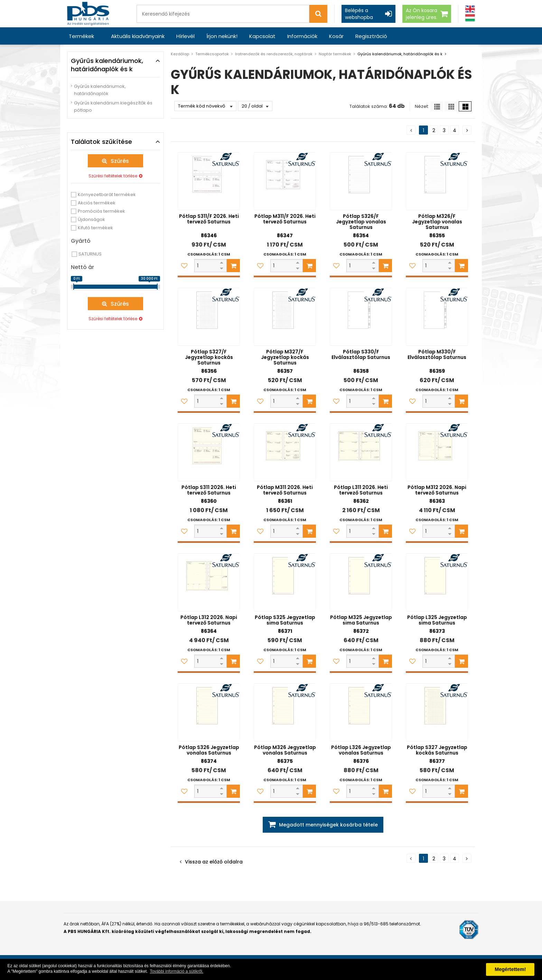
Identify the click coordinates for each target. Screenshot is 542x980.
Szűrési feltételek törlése (113, 176)
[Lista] (437, 106)
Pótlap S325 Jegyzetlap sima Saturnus (285, 620)
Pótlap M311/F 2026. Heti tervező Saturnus (285, 219)
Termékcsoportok (212, 54)
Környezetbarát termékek (107, 195)
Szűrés (120, 161)
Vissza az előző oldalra (214, 862)
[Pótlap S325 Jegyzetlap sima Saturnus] (285, 582)
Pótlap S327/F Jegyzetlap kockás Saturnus (209, 357)
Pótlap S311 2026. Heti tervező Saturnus (209, 490)
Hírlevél (185, 36)
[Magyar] (470, 18)
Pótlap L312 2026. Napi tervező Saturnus (209, 620)
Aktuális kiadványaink (138, 36)
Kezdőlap (180, 54)
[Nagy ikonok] (465, 106)
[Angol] (470, 9)
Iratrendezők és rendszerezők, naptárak (274, 54)
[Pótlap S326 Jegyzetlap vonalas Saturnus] (209, 712)
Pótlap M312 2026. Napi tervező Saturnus (437, 490)
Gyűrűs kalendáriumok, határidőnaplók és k (400, 54)
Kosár (336, 36)
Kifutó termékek (95, 228)
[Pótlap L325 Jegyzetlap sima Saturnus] (437, 582)
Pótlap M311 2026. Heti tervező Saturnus (285, 490)
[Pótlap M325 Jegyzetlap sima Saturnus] (361, 582)
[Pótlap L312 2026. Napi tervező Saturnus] (209, 582)
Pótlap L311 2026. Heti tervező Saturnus (361, 490)
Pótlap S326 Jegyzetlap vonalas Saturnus (209, 750)
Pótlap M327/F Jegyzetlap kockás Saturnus (285, 357)
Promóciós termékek (101, 211)
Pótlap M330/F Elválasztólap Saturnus (437, 354)
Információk (302, 36)
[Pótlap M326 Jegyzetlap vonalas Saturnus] (285, 712)
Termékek (81, 36)
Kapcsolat (262, 36)
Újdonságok (91, 219)
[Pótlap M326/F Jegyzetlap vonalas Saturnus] (437, 181)
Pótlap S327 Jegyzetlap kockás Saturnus (437, 750)
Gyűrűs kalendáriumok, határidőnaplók (100, 90)
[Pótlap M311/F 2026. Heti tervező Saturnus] (285, 181)
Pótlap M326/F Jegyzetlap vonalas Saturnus (437, 222)
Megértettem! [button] (510, 969)
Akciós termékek (97, 203)
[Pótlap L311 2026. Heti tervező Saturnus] (361, 452)
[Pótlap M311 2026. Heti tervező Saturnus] (285, 452)
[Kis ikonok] (451, 106)
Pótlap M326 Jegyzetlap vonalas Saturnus (285, 750)
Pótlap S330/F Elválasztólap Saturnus (361, 354)
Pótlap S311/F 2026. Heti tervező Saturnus (209, 219)
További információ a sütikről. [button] (176, 971)
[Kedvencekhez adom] (184, 266)
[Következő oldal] (467, 130)
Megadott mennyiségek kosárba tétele (328, 825)
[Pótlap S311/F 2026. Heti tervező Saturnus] (209, 181)
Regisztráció (371, 36)
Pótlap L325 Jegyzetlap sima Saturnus (437, 620)
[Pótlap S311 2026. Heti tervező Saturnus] (209, 452)
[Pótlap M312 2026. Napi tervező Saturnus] (437, 452)
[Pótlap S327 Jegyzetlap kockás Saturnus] (437, 712)
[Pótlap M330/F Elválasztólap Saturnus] (437, 317)
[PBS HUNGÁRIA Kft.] (88, 14)
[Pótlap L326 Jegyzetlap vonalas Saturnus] (361, 712)
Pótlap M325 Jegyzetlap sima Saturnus (361, 620)
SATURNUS (90, 254)
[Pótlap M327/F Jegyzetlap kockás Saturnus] (285, 317)
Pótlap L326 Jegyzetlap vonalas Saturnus (361, 750)
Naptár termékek (335, 54)
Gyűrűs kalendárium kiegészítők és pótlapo (113, 107)
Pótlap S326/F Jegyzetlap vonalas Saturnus (361, 222)
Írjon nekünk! (222, 36)
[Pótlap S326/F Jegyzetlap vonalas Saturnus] (361, 181)
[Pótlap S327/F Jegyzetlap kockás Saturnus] (209, 317)
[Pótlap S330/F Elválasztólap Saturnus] (361, 317)
